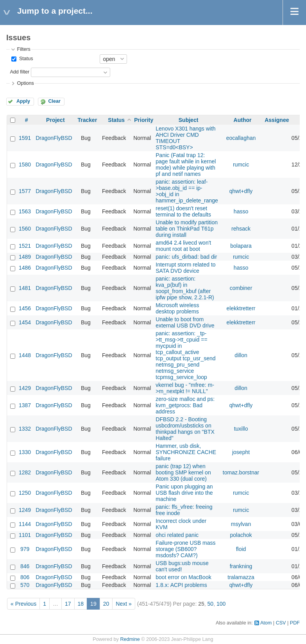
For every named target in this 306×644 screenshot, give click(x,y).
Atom (266, 623)
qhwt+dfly (241, 191)
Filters (23, 49)
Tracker (88, 120)
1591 (25, 138)
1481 (25, 288)
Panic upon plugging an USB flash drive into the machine (184, 493)
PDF (295, 623)
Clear (54, 101)
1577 (25, 191)
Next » (123, 604)
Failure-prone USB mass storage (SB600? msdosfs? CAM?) (185, 549)
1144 (25, 524)
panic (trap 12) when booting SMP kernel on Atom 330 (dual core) (183, 472)
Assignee (277, 120)
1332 (25, 429)
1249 (25, 510)
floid (241, 549)
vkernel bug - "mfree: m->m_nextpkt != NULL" (185, 388)
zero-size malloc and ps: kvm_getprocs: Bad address (185, 405)
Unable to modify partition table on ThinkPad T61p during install (187, 229)
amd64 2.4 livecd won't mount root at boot (183, 246)
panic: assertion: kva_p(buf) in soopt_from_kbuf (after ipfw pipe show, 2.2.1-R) (185, 288)
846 (25, 566)
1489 (25, 257)
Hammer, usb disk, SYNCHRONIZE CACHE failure (186, 452)
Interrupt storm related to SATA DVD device (185, 268)
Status (25, 59)
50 (211, 604)
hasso (241, 211)
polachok (241, 535)
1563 (25, 211)
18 (81, 604)
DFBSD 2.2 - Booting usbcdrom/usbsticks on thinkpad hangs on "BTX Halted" (185, 429)
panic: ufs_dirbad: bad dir (186, 257)
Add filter (20, 72)
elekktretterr (241, 308)
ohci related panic (177, 535)
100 (221, 604)
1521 (25, 246)
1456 (25, 308)
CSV (281, 623)
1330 (25, 452)
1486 (25, 268)
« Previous (23, 604)
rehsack (241, 229)
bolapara (241, 246)
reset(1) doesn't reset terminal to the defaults (183, 211)
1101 (25, 535)
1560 (25, 229)
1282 (25, 472)
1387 (25, 405)
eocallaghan (241, 138)
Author (243, 120)
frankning (241, 566)
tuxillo (241, 429)
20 (106, 604)
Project (55, 120)
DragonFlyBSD (54, 138)
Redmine (130, 639)
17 (68, 604)
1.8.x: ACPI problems (181, 585)
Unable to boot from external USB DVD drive (185, 322)
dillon (241, 355)
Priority (144, 120)
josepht (241, 452)
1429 (25, 388)
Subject (189, 120)
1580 (25, 165)
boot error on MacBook (183, 577)
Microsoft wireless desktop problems (177, 308)
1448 (25, 355)
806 (25, 577)
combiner (241, 288)
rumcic (241, 165)
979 (25, 549)
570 (25, 585)
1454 (25, 322)
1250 (25, 493)
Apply (23, 101)
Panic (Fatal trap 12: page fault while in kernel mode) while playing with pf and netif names (186, 165)
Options (25, 83)
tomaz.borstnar (241, 472)
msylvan (241, 524)
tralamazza (241, 577)
